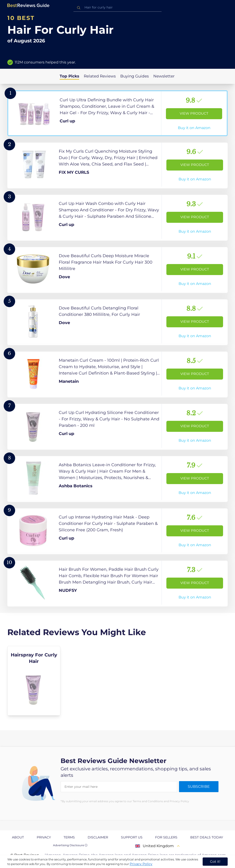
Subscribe (199, 787)
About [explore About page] (18, 837)
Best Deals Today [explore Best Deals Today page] (207, 837)
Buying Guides (134, 76)
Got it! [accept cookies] (215, 861)
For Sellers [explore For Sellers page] (166, 837)
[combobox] (117, 7)
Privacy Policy (141, 864)
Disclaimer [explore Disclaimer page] (98, 837)
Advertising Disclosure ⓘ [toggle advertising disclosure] (70, 845)
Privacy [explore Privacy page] (44, 837)
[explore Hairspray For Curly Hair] (34, 681)
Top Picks (69, 76)
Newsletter (164, 76)
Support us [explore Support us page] (132, 837)
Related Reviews (100, 76)
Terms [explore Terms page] (69, 837)
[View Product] (117, 113)
